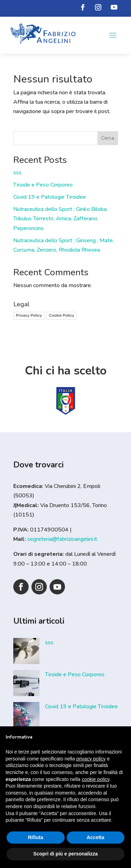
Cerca (108, 138)
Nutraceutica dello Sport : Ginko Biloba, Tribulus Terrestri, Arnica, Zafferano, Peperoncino (60, 219)
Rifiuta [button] (36, 837)
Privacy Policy (29, 315)
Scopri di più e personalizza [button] (65, 854)
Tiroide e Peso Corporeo (43, 185)
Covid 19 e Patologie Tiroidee (50, 197)
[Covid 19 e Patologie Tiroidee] (26, 717)
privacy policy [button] (91, 759)
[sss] (26, 653)
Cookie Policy (61, 315)
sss (17, 173)
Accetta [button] (96, 837)
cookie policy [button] (96, 779)
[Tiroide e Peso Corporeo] (26, 685)
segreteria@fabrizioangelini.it (62, 539)
